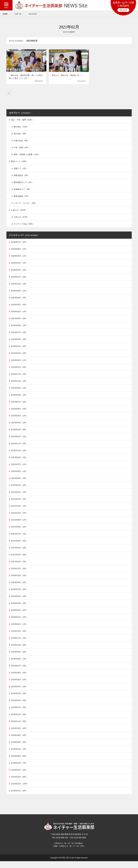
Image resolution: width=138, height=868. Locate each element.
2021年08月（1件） (19, 531)
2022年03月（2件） (19, 489)
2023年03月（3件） (19, 433)
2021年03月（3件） (19, 559)
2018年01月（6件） (19, 797)
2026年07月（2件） (19, 243)
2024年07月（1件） (19, 334)
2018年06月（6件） (19, 762)
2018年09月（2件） (19, 741)
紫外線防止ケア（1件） (24, 183)
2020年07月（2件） (19, 594)
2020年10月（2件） (19, 580)
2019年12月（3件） (19, 636)
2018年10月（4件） (19, 734)
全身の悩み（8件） (22, 141)
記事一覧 (18, 14)
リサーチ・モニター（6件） (25, 204)
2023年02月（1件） (19, 440)
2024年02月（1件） (19, 363)
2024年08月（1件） (19, 328)
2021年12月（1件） (19, 510)
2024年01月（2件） (19, 370)
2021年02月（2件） (19, 566)
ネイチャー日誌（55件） (24, 225)
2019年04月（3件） (19, 692)
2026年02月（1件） (19, 271)
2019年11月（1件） (19, 643)
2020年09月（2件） (19, 587)
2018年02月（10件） (20, 790)
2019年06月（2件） (19, 678)
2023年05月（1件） (19, 419)
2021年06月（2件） (19, 545)
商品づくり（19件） (20, 162)
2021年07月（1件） (19, 538)
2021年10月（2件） (19, 517)
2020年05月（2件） (19, 608)
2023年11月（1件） (19, 377)
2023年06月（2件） (19, 412)
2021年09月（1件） (19, 524)
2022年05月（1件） (19, 475)
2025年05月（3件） (19, 306)
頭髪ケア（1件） (21, 169)
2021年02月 (33, 14)
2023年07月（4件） (19, 405)
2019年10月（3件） (19, 650)
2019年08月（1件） (19, 664)
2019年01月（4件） (19, 713)
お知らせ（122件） (19, 211)
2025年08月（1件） (19, 292)
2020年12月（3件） (19, 573)
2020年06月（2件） (19, 601)
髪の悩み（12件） (21, 127)
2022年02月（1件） (19, 496)
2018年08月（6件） (19, 748)
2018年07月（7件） (19, 755)
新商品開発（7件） (22, 197)
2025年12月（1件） (19, 285)
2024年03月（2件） (19, 356)
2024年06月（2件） (19, 342)
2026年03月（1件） (19, 264)
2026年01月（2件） (19, 278)
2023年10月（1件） (19, 384)
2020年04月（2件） (19, 615)
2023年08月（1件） (19, 398)
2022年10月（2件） (19, 454)
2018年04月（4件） (19, 776)
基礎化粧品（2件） (22, 176)
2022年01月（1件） (19, 503)
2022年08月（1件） (19, 461)
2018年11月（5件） (19, 727)
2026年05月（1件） (19, 257)
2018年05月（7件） (19, 769)
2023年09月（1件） (19, 391)
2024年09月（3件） (19, 320)
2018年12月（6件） (19, 720)
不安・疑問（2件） (22, 148)
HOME (5, 14)
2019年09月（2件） (19, 657)
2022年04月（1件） (19, 482)
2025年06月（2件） (19, 299)
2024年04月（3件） (19, 349)
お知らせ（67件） (21, 218)
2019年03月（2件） (19, 699)
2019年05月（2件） (19, 685)
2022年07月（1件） (19, 468)
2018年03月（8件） (19, 783)
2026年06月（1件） (19, 250)
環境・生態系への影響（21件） (27, 155)
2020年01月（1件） (19, 629)
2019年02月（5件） (19, 706)
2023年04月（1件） (19, 426)
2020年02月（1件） (19, 622)
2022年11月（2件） (19, 447)
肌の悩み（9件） (21, 134)
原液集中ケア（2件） (23, 190)
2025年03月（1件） (19, 314)
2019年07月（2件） (19, 671)
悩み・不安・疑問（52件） (22, 120)
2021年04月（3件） (19, 552)
